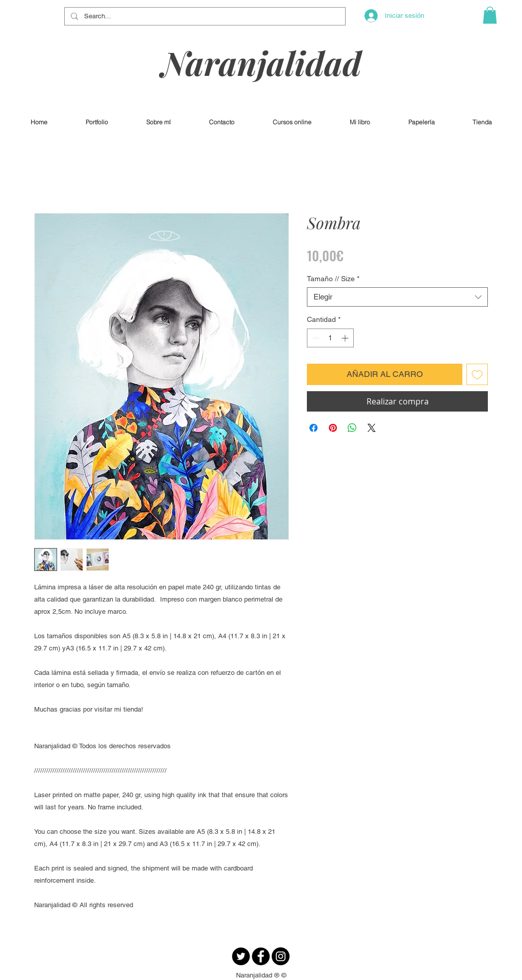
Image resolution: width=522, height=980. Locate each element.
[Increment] (346, 338)
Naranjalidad (262, 62)
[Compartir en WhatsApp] (352, 428)
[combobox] (397, 297)
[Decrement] (315, 338)
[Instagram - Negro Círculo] (281, 956)
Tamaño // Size (333, 279)
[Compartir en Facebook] (314, 428)
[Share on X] (372, 428)
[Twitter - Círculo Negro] (241, 956)
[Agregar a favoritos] (477, 374)
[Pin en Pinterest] (333, 428)
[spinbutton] (330, 338)
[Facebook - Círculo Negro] (261, 956)
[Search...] (204, 16)
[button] (490, 15)
